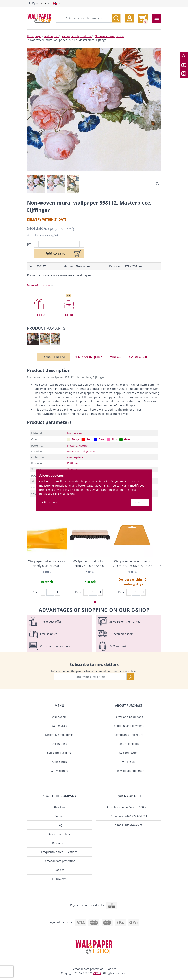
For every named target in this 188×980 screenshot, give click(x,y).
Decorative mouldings (59, 735)
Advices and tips (59, 834)
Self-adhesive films (59, 753)
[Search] (116, 18)
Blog (59, 825)
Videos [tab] (116, 357)
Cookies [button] (111, 969)
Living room (88, 451)
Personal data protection (59, 861)
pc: (29, 244)
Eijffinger (73, 463)
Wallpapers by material (77, 36)
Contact (59, 816)
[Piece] (50, 592)
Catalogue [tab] (138, 357)
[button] (130, 18)
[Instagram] (184, 74)
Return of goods (129, 744)
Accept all (140, 502)
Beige (76, 439)
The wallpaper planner (129, 771)
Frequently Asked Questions (59, 852)
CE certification (129, 753)
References (59, 843)
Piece (36, 592)
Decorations (59, 744)
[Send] (130, 677)
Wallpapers (51, 36)
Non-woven (75, 433)
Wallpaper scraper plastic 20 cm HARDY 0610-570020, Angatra (133, 564)
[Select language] (57, 3)
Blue (102, 439)
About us (59, 807)
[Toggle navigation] (157, 18)
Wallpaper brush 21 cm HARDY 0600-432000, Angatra (90, 564)
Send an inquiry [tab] (88, 357)
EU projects (59, 879)
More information (38, 285)
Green (128, 439)
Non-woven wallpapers (110, 36)
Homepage (34, 36)
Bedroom (73, 451)
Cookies (59, 870)
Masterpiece (75, 457)
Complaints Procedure (129, 735)
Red (89, 439)
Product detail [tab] (53, 357)
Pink (114, 439)
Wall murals (59, 726)
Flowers (72, 445)
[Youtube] (184, 65)
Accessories (59, 762)
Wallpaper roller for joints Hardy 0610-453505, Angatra (47, 564)
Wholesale (129, 762)
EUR (44, 3)
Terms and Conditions (129, 717)
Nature (83, 445)
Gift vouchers (59, 771)
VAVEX (97, 973)
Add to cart (55, 253)
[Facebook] (184, 57)
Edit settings (50, 502)
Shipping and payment (129, 726)
